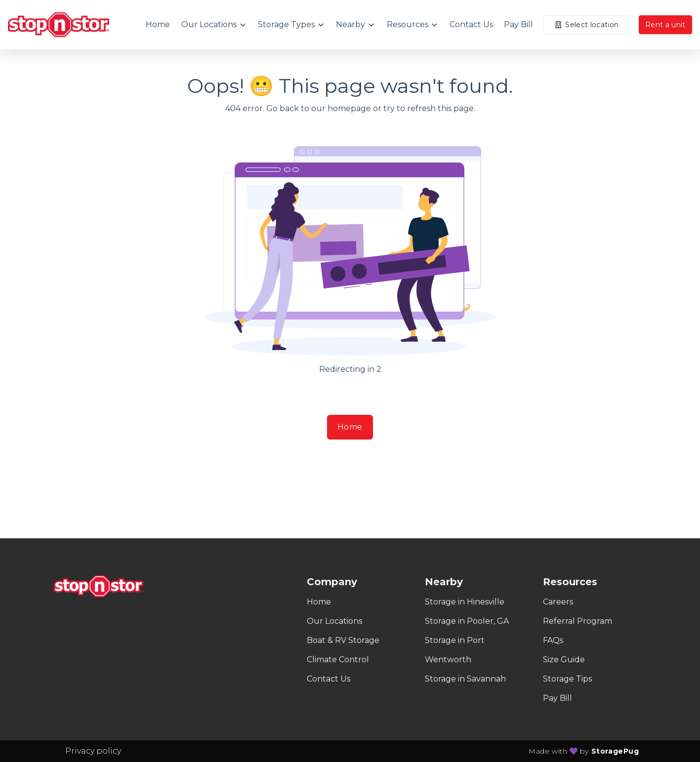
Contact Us (329, 679)
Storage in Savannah (465, 679)
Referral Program (577, 621)
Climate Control (338, 660)
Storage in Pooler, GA (467, 621)
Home (350, 427)
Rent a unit (665, 25)
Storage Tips (567, 679)
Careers (558, 602)
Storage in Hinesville (465, 602)
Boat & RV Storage (343, 640)
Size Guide (564, 660)
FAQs (553, 640)
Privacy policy (93, 751)
